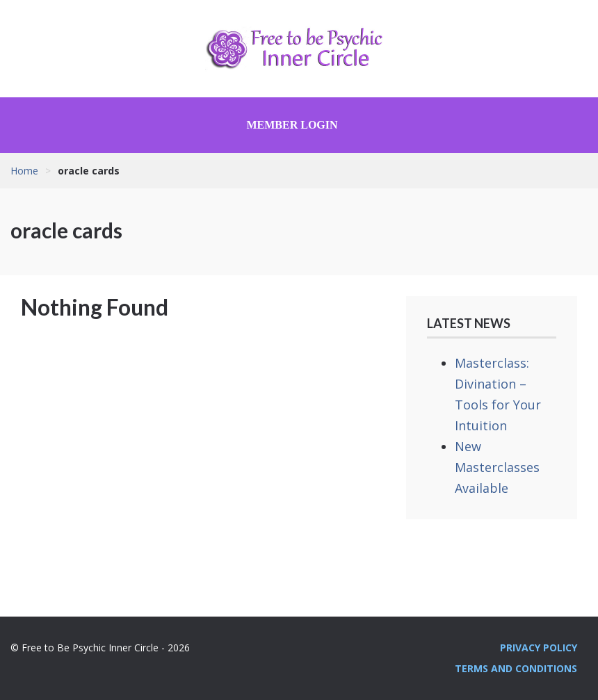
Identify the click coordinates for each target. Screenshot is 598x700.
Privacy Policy (539, 648)
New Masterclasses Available (497, 467)
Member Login (292, 125)
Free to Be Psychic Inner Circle (299, 49)
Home (24, 171)
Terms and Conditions (516, 668)
